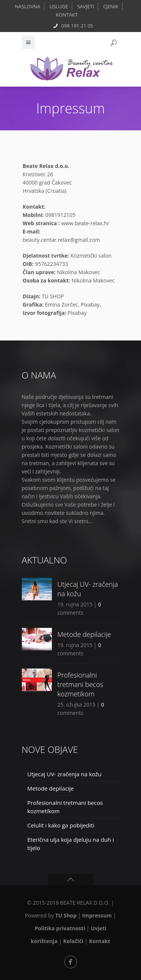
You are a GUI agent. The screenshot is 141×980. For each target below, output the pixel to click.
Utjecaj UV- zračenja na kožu (64, 774)
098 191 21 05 (77, 26)
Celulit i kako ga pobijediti (61, 825)
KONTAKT (67, 15)
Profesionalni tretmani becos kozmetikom (80, 684)
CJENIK (111, 6)
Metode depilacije (84, 634)
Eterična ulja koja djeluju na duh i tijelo (71, 844)
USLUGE (59, 6)
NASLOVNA (27, 6)
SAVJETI (86, 6)
